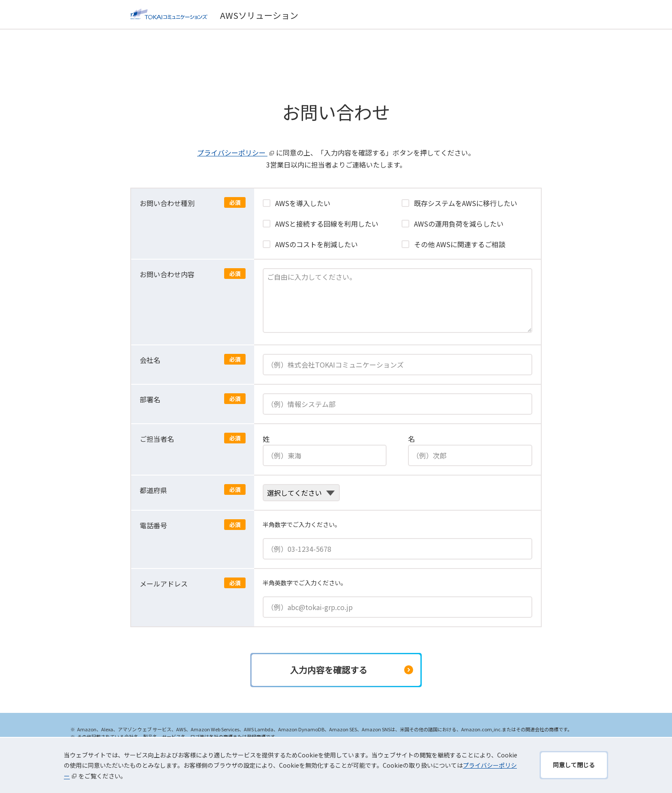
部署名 (150, 399)
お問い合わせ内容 (167, 274)
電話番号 (153, 525)
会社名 (150, 360)
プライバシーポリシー (237, 153)
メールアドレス (164, 584)
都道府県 (153, 490)
